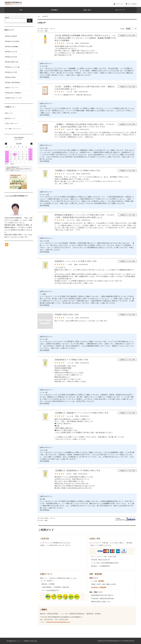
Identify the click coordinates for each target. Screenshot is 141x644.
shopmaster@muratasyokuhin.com (58, 622)
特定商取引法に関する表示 (30, 641)
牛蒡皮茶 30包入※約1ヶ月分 (67, 314)
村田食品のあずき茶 (11, 57)
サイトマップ (120, 10)
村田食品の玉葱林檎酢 (12, 47)
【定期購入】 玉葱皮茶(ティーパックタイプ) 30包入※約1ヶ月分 (81, 413)
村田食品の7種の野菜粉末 (13, 83)
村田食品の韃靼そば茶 (12, 62)
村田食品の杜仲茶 (10, 77)
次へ (43, 31)
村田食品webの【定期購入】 (13, 93)
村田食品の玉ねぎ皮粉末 (12, 41)
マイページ (120, 4)
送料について (9, 113)
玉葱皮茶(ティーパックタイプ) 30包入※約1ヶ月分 (76, 261)
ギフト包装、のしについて (13, 129)
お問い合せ (87, 10)
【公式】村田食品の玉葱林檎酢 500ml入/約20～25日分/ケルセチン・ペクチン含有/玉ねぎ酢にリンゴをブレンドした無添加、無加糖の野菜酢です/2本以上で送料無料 (85, 38)
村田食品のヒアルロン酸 (12, 67)
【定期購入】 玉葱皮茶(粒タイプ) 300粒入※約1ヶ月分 (77, 171)
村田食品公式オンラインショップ (13, 4)
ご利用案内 (54, 10)
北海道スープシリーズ (12, 88)
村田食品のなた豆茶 (11, 72)
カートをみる (132, 4)
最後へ (47, 31)
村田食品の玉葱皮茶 (11, 36)
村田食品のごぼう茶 (11, 52)
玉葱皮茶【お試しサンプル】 (14, 98)
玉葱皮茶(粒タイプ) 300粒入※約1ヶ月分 (71, 360)
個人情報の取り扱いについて (14, 641)
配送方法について (10, 118)
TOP (21, 10)
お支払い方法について (12, 123)
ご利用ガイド (9, 107)
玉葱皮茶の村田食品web (13, 2)
